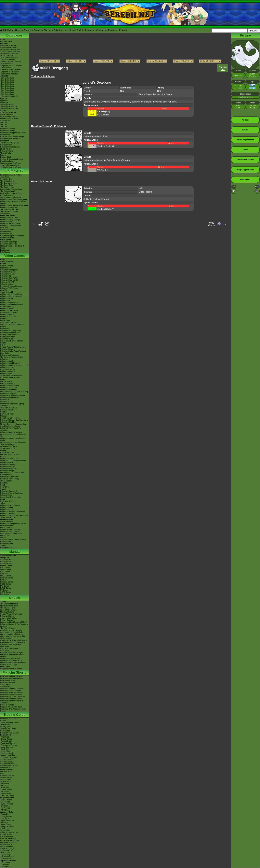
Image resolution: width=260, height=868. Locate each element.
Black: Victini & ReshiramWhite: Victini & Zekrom (13, 637)
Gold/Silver (5, 487)
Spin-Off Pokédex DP (9, 106)
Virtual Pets (5, 536)
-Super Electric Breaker (10, 840)
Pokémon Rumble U (8, 390)
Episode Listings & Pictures (11, 175)
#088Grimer (212, 224)
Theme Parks (6, 153)
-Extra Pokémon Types (9, 723)
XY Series (4, 590)
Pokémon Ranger (7, 471)
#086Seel (47, 224)
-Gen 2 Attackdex (7, 80)
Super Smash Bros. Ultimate (12, 341)
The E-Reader (6, 481)
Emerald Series (6, 578)
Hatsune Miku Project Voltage (12, 137)
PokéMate (4, 483)
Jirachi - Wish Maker (9, 618)
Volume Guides (6, 566)
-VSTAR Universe (7, 857)
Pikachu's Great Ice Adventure (12, 697)
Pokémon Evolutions (9, 222)
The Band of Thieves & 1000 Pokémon (12, 358)
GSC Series (5, 572)
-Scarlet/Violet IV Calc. (9, 116)
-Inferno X (4, 822)
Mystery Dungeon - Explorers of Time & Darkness (13, 443)
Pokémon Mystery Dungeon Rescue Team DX (11, 305)
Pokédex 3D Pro (7, 402)
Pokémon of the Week (9, 118)
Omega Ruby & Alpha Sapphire (13, 347)
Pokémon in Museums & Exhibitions (10, 140)
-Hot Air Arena (6, 834)
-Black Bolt (5, 749)
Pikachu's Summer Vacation (12, 676)
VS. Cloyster (103, 115)
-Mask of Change (7, 849)
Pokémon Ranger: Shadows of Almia (13, 439)
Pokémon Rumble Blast (10, 398)
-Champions (5, 121)
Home (18, 30)
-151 (2, 773)
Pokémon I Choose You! (10, 659)
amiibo (3, 538)
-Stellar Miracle (6, 844)
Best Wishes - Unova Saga (11, 193)
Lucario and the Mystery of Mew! (13, 622)
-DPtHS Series (6, 790)
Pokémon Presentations (10, 147)
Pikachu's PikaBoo (8, 683)
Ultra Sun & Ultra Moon (10, 323)
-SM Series (5, 784)
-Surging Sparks (7, 759)
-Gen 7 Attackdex (7, 90)
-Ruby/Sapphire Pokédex (10, 50)
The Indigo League (8, 181)
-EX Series (5, 792)
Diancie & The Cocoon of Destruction (10, 649)
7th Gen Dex (223, 68)
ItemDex (4, 98)
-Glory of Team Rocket (9, 832)
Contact (37, 30)
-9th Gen (4, 123)
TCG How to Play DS (9, 408)
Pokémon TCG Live (8, 317)
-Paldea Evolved (7, 778)
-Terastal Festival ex (8, 838)
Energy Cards (6, 727)
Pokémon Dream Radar (10, 386)
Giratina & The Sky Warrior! (11, 630)
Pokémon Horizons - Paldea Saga (14, 205)
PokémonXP (5, 135)
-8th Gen (4, 125)
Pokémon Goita (6, 544)
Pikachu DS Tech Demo (10, 477)
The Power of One (8, 608)
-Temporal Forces (7, 767)
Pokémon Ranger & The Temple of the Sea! (14, 625)
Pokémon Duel (6, 373)
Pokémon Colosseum (9, 459)
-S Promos (5, 865)
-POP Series (5, 810)
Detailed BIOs (6, 562)
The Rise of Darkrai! (8, 628)
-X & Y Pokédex (7, 56)
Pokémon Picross (7, 367)
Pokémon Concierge (9, 242)
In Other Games (7, 526)
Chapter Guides (7, 564)
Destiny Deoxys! (7, 620)
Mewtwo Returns (7, 612)
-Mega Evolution (7, 747)
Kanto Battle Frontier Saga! (11, 189)
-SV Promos (5, 802)
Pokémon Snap (6, 507)
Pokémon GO (6, 276)
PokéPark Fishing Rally (10, 479)
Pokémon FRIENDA (8, 548)
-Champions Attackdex (9, 96)
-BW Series (5, 788)
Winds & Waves (7, 262)
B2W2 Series (6, 588)
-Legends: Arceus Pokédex (11, 66)
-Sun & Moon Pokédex (9, 58)
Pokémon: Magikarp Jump (11, 331)
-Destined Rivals (7, 753)
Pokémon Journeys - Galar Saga (14, 199)
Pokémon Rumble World (10, 363)
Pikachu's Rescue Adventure (12, 678)
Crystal (3, 489)
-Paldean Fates (6, 769)
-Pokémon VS (6, 859)
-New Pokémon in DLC (10, 165)
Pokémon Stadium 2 (8, 491)
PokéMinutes (5, 232)
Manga (15, 552)
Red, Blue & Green (8, 501)
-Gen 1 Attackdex (7, 78)
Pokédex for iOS (7, 410)
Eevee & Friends (7, 705)
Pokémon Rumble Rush (10, 333)
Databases (14, 35)
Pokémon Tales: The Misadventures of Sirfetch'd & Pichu (12, 246)
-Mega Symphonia (8, 826)
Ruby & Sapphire (7, 452)
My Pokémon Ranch (8, 446)
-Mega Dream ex (7, 820)
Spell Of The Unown (8, 610)
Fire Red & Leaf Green (9, 454)
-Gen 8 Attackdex (7, 92)
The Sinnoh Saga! (8, 191)
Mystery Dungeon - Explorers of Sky (13, 435)
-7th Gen (4, 127)
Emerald (4, 457)
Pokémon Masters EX (9, 280)
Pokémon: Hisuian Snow (10, 224)
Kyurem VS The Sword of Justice (14, 640)
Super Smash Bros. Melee (11, 497)
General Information (8, 556)
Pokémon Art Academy (9, 355)
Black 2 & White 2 (7, 383)
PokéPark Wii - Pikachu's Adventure (10, 429)
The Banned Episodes (9, 211)
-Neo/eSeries (6, 794)
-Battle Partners (7, 836)
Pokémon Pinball (7, 509)
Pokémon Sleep (7, 284)
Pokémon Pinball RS (9, 469)
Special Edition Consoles (10, 530)
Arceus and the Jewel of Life (12, 632)
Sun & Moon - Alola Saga (10, 197)
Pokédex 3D (5, 400)
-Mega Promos (6, 800)
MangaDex (5, 558)
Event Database (7, 161)
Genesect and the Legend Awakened (11, 645)
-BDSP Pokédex (7, 64)
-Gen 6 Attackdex (7, 88)
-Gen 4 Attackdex (7, 84)
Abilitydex (4, 102)
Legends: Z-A (6, 268)
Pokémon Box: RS (8, 467)
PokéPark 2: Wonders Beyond (12, 396)
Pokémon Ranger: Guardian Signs (14, 420)
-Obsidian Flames (7, 775)
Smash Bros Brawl (8, 448)
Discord (47, 30)
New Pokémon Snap (9, 312)
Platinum (4, 416)
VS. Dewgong (103, 111)
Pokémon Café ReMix (9, 278)
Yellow (3, 503)
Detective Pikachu (8, 337)
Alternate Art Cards (8, 729)
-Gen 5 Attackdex (7, 86)
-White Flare (5, 751)
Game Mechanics (7, 114)
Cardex (3, 110)
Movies (14, 598)
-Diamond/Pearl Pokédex (10, 52)
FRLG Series (5, 576)
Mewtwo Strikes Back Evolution (13, 663)
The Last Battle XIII (106, 146)
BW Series (5, 586)
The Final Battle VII (106, 209)
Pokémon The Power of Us (11, 661)
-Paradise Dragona (8, 842)
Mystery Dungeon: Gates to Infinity (14, 392)
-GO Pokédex (6, 68)
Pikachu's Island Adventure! (11, 693)
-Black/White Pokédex (9, 54)
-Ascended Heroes (8, 743)
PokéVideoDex (6, 234)
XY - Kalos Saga (7, 195)
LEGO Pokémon (7, 149)
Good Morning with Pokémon (12, 236)
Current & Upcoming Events (12, 159)
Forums (27, 30)
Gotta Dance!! (6, 687)
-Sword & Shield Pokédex (11, 62)
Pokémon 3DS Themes (10, 532)
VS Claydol (102, 170)
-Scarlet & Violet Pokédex (11, 70)
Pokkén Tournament (8, 371)
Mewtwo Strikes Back (9, 606)
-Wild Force (5, 853)
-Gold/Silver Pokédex (9, 47)
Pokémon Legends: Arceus (11, 296)
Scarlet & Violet (6, 266)
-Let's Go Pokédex (8, 60)
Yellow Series (6, 570)
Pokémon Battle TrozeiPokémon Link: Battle (13, 352)
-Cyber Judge (6, 855)
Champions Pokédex (107, 30)
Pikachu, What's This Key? (11, 707)
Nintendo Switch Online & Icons (13, 540)
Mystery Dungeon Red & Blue (12, 473)
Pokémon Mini (6, 495)
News (3, 39)
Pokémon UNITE (7, 282)
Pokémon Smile (7, 308)
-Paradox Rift (6, 771)
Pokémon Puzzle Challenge (11, 493)
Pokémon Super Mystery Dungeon (14, 365)
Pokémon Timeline (8, 129)
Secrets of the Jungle (9, 665)
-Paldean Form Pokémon (10, 167)
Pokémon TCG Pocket (9, 288)
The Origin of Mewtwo (9, 604)
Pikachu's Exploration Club (11, 695)
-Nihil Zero (4, 818)
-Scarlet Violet (6, 780)
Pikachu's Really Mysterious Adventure (12, 702)
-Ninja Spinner (6, 816)
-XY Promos (5, 808)
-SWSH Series (6, 782)
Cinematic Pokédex (8, 112)
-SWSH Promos (7, 804)
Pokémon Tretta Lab (8, 388)
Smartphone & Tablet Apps (11, 534)
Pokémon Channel (8, 465)
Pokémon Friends (7, 274)
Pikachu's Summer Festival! (11, 689)
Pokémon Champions (9, 270)
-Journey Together (8, 755)
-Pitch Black (5, 737)
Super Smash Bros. (8, 517)
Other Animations (7, 238)
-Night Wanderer (7, 846)
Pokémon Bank (6, 349)
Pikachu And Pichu (8, 681)
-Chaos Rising (6, 739)
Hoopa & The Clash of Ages (11, 653)
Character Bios (6, 179)
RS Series (4, 574)
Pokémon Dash (6, 463)
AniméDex (4, 177)
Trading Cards (14, 715)
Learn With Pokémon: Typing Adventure (12, 405)
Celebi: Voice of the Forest (11, 614)
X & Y (3, 345)
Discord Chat (5, 157)
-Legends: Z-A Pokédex (10, 72)
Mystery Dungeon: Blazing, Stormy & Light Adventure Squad (14, 425)
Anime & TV (14, 171)
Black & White (6, 381)
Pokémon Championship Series (13, 133)
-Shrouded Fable (7, 763)
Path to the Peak (7, 230)
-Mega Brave (5, 824)
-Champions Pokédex (9, 74)
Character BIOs (6, 560)
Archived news (6, 41)
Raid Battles (5, 731)
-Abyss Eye (5, 814)
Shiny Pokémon (7, 213)
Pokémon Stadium (8, 513)
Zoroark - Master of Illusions (12, 634)
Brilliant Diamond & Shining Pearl (14, 294)
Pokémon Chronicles (9, 207)
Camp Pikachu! (6, 685)
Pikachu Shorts (14, 673)
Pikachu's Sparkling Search (11, 699)
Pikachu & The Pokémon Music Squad (13, 710)
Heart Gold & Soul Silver (10, 418)
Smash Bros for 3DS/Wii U (11, 375)
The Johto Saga (7, 185)
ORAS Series (6, 592)
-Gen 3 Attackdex (7, 82)
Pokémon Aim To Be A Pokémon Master (13, 202)
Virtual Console (6, 528)
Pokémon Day (6, 145)
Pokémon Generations (9, 218)
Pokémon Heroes (7, 616)
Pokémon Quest (7, 339)
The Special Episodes (9, 209)
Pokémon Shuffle (7, 361)
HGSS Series (6, 584)
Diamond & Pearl (7, 414)
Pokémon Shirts (7, 151)
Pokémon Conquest (8, 394)
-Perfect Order (6, 741)
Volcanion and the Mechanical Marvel (12, 656)
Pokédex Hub (60, 30)
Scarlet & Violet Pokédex (82, 30)
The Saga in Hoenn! (8, 187)
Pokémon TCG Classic (9, 733)
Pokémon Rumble (8, 422)
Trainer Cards (6, 725)
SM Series (4, 594)
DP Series (4, 580)
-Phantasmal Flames (9, 745)
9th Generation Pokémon (10, 163)
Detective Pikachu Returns (11, 286)
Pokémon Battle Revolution (11, 432)
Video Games (14, 256)
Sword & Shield (6, 292)
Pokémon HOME (7, 298)
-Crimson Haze (6, 851)
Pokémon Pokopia (8, 272)
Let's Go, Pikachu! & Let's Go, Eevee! (12, 326)
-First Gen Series (7, 796)
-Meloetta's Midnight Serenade (13, 642)
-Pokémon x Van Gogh (9, 143)
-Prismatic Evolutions (9, 757)
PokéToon (4, 228)
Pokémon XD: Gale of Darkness (13, 461)
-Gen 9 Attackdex (7, 94)
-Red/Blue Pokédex (8, 45)
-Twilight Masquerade (9, 765)
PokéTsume (5, 252)
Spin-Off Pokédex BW (9, 108)
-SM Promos (5, 806)
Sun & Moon (5, 321)
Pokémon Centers (8, 131)
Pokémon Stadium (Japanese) (12, 511)
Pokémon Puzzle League (10, 505)
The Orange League (8, 183)
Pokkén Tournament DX (10, 335)
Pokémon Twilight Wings (10, 220)
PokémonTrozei (7, 475)
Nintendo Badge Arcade (10, 377)
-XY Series (5, 786)
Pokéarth (124, 30)
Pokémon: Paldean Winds (11, 226)
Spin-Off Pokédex (7, 104)
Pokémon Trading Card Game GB (14, 515)
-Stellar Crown (6, 761)
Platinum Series (7, 582)
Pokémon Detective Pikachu (12, 669)
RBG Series (5, 568)
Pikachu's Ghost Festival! (10, 691)
